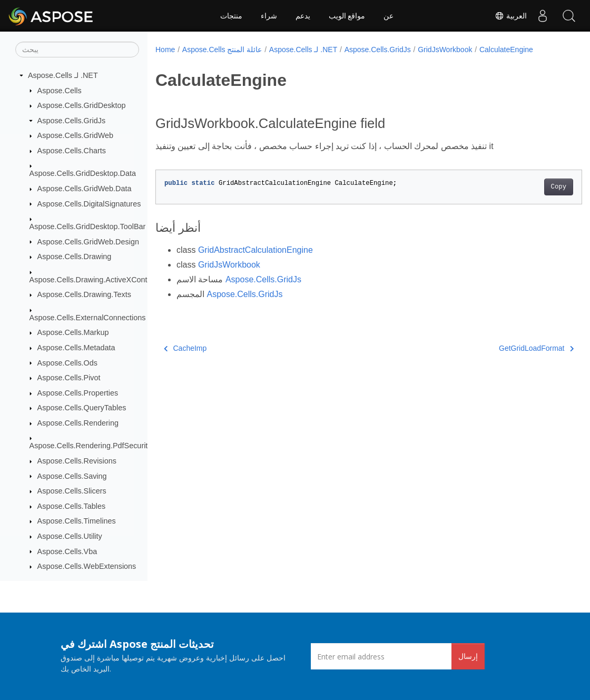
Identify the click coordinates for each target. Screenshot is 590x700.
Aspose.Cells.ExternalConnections (88, 318)
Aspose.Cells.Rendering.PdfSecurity (91, 446)
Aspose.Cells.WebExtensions (87, 566)
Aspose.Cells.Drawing (75, 257)
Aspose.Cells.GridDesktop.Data (83, 173)
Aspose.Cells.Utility (70, 536)
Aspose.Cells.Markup (73, 332)
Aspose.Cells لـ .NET (63, 75)
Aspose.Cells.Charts (72, 151)
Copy (529, 187)
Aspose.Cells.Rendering (78, 423)
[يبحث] (77, 50)
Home (165, 50)
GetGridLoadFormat (507, 348)
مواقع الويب (347, 16)
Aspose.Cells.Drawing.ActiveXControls (95, 280)
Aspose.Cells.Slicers (72, 491)
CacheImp (185, 348)
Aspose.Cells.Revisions (77, 461)
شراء (269, 16)
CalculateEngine (506, 50)
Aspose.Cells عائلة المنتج (222, 50)
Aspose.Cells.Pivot (69, 378)
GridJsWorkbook (445, 50)
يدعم (303, 16)
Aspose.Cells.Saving (72, 476)
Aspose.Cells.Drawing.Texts (84, 294)
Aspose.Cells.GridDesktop (82, 105)
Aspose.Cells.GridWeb (76, 135)
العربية (511, 16)
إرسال (468, 656)
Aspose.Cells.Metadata (76, 348)
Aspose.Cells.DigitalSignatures (89, 204)
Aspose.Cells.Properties (78, 393)
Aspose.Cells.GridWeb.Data (85, 189)
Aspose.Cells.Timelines (77, 521)
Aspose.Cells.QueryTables (82, 408)
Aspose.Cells (60, 91)
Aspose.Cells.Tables (72, 506)
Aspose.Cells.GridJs (72, 121)
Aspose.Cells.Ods (67, 363)
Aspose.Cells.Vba (67, 551)
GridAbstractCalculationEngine (255, 250)
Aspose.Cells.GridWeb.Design (88, 242)
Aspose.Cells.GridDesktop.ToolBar (88, 226)
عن (389, 16)
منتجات (231, 16)
